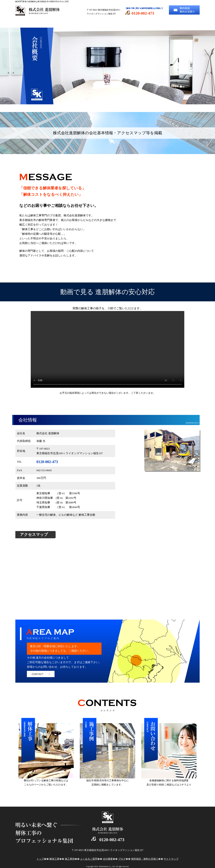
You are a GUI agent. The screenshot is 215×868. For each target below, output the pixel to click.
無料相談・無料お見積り (145, 859)
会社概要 (154, 23)
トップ (31, 23)
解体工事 (61, 23)
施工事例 (92, 23)
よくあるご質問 (123, 23)
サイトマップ (171, 859)
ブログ (184, 23)
